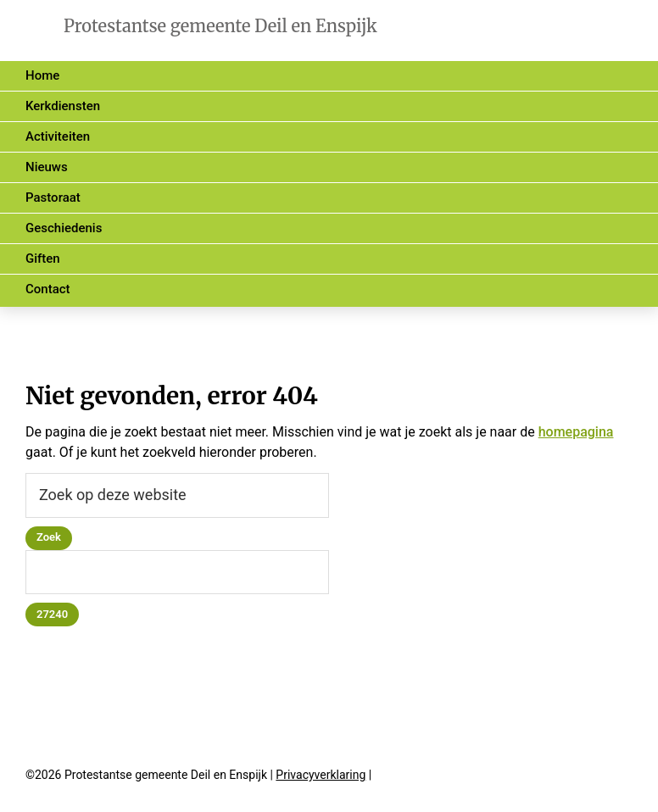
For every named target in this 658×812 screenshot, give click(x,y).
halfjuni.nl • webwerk (469, 776)
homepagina (576, 432)
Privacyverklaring (321, 775)
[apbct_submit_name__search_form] (52, 615)
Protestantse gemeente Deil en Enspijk (220, 26)
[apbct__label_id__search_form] (177, 573)
